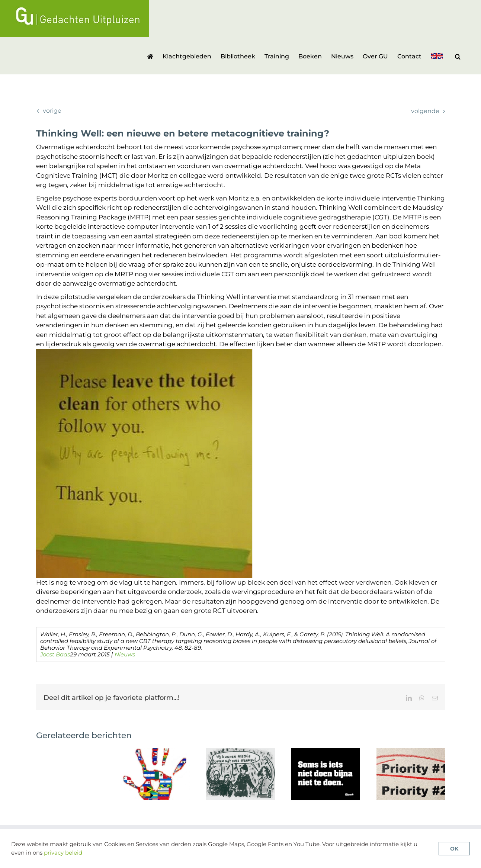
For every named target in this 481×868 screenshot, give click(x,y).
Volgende (425, 111)
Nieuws (125, 654)
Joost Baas (55, 654)
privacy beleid (63, 853)
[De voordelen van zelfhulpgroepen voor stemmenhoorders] (240, 752)
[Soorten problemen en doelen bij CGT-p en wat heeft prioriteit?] (411, 752)
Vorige (52, 111)
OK (454, 849)
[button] (458, 56)
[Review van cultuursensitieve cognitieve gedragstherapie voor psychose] (155, 752)
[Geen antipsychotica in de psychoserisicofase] (326, 752)
